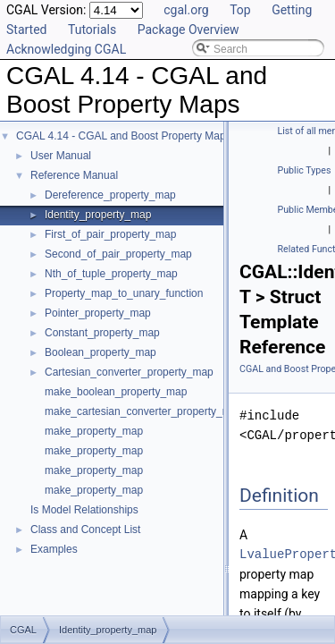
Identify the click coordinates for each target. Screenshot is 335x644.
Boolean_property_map (100, 352)
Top (240, 10)
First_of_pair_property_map (110, 234)
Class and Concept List (85, 530)
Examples (54, 549)
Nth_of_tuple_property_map (111, 274)
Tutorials (92, 30)
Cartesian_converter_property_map (129, 372)
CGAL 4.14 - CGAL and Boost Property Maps (124, 136)
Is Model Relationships (84, 510)
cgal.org (186, 10)
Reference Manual (74, 175)
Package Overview (188, 30)
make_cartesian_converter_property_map (144, 411)
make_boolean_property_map (116, 392)
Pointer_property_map (98, 313)
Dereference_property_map (110, 195)
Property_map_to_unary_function (124, 293)
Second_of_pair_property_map (118, 254)
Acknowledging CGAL (66, 49)
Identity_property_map (98, 215)
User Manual (61, 156)
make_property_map (94, 431)
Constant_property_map (102, 333)
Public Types (305, 170)
